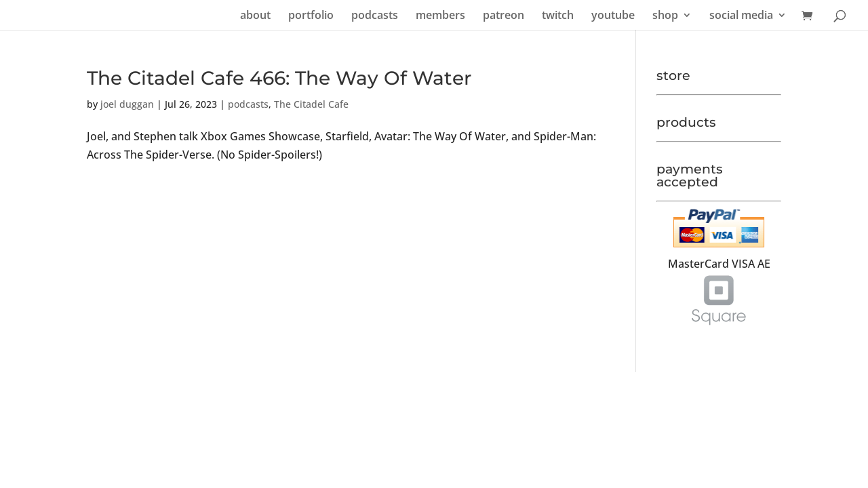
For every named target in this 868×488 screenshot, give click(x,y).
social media (741, 16)
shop (665, 16)
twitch (558, 16)
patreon (504, 16)
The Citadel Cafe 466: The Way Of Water (279, 78)
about (255, 16)
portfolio (311, 16)
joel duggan (127, 104)
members (440, 16)
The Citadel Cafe (311, 104)
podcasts (375, 16)
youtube (613, 16)
